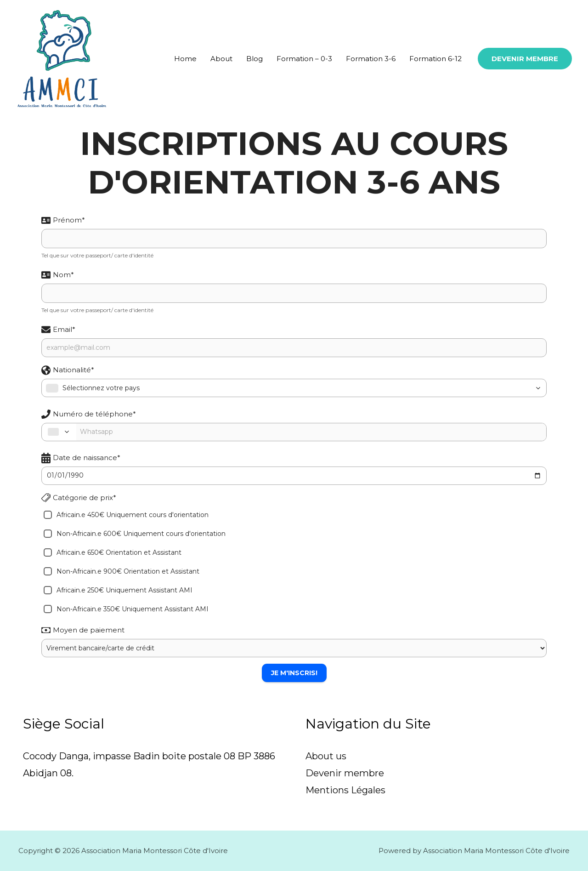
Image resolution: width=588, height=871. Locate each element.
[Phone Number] (311, 432)
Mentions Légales (345, 791)
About (221, 59)
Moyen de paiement (83, 630)
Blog (254, 59)
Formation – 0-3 (304, 59)
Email (58, 330)
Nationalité (68, 370)
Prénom (63, 220)
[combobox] (294, 388)
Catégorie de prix (79, 498)
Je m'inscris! (294, 673)
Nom (58, 275)
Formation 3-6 (371, 59)
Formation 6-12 (435, 59)
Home (185, 59)
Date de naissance (81, 458)
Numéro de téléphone (89, 414)
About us (326, 756)
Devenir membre (345, 773)
